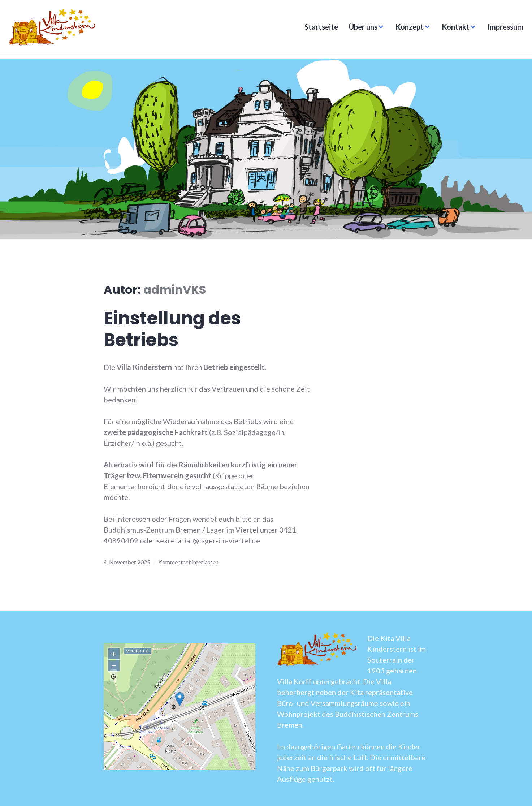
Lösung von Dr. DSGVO (235, 767)
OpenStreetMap (185, 767)
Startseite (319, 29)
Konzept (407, 29)
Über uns (361, 29)
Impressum (503, 29)
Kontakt (453, 29)
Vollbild (138, 651)
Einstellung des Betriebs (172, 329)
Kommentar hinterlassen (188, 562)
